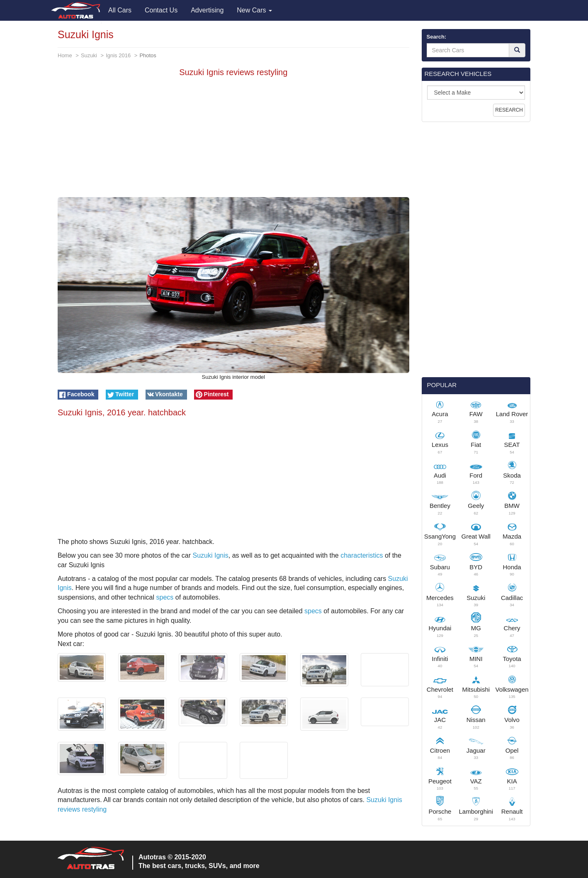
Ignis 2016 (118, 55)
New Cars (254, 10)
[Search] (517, 50)
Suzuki (89, 55)
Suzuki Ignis (211, 555)
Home (65, 55)
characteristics (362, 555)
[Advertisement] (233, 139)
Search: (437, 37)
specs (165, 597)
